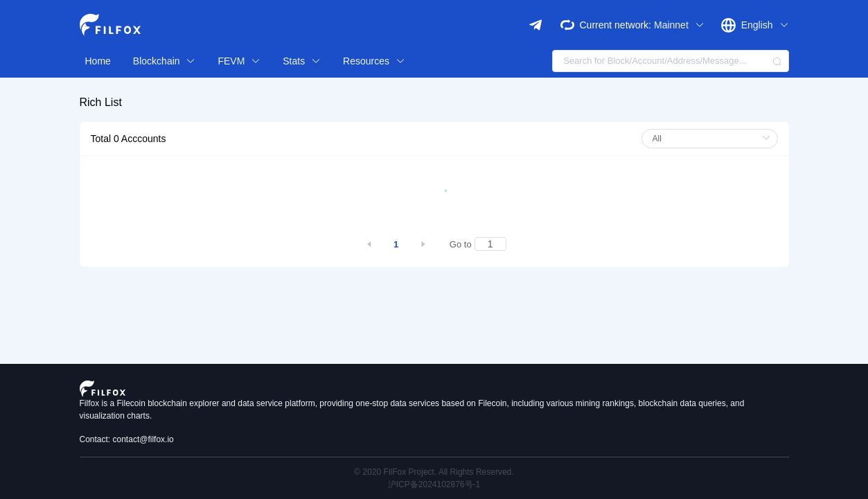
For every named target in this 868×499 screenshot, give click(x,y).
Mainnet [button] (679, 25)
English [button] (765, 25)
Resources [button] (374, 61)
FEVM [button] (239, 61)
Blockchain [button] (165, 61)
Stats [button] (302, 61)
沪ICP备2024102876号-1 (434, 484)
